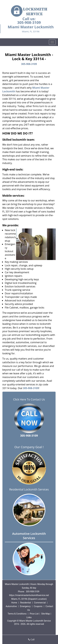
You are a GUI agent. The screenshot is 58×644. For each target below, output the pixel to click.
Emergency (25, 606)
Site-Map (46, 614)
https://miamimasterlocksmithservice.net (29, 595)
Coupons (38, 606)
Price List (34, 614)
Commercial (40, 603)
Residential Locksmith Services (29, 489)
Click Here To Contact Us (29, 399)
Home (14, 603)
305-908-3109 (29, 22)
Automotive (11, 606)
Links (29, 617)
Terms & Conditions (17, 614)
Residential (26, 603)
